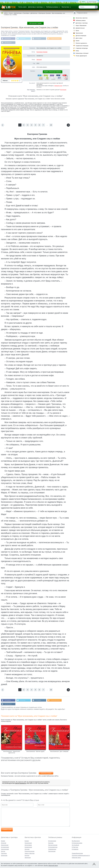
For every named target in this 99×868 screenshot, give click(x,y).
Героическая (28, 843)
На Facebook (8, 39)
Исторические (5, 847)
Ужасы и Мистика (30, 853)
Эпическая (28, 858)
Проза (77, 31)
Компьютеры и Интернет (82, 53)
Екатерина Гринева (42, 52)
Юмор (77, 51)
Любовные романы (52, 7)
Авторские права (35, 23)
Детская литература (81, 36)
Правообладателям (77, 853)
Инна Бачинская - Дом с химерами (59, 751)
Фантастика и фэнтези (81, 18)
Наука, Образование (81, 26)
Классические (5, 849)
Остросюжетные (53, 847)
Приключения (79, 33)
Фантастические (53, 845)
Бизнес (78, 41)
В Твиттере (23, 39)
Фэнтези (27, 855)
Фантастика (65, 7)
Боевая (27, 841)
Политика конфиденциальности (81, 855)
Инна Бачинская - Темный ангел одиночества (12, 752)
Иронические (5, 845)
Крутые (3, 851)
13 (51, 125)
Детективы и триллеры (36, 7)
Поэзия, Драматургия (81, 56)
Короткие (51, 843)
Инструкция (63, 90)
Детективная (28, 845)
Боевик (3, 841)
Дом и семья (79, 38)
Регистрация (93, 2)
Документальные (80, 28)
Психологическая (29, 851)
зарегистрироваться (21, 783)
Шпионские (4, 855)
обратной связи (53, 866)
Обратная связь (76, 858)
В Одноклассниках (55, 39)
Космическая (28, 847)
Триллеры (4, 853)
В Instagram (38, 39)
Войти (84, 2)
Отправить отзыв (7, 829)
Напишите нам (58, 86)
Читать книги (22, 7)
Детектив (39, 60)
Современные (52, 849)
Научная (27, 849)
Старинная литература (82, 48)
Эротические (52, 851)
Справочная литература (82, 46)
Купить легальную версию (53, 72)
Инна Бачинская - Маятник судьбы (35, 751)
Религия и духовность (81, 43)
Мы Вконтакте (8, 43)
